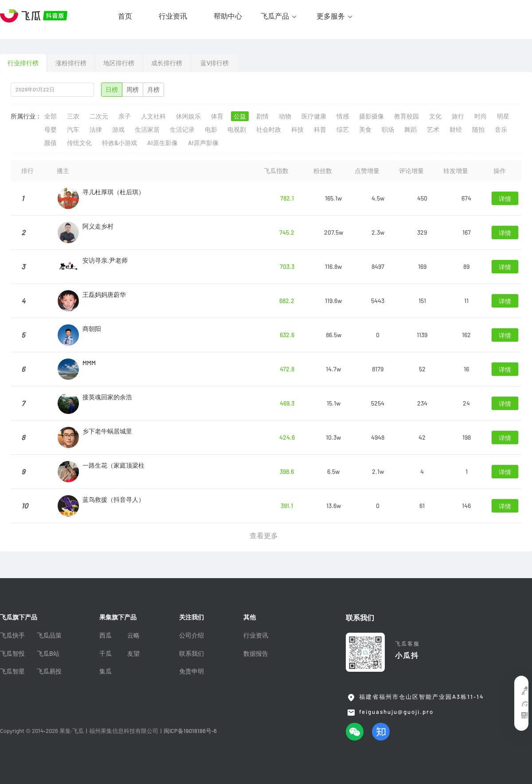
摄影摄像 (372, 116)
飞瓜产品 (275, 16)
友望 (133, 654)
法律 (96, 130)
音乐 (501, 130)
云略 (133, 635)
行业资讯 (173, 16)
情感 (343, 116)
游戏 (118, 130)
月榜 (153, 90)
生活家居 (147, 130)
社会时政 (269, 130)
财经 (456, 130)
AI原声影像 (203, 143)
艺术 (433, 130)
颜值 (51, 143)
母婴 (51, 130)
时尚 (481, 116)
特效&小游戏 (119, 143)
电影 (211, 130)
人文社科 (153, 116)
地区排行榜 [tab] (119, 63)
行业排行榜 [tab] (23, 63)
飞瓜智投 (12, 654)
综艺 (343, 130)
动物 (285, 116)
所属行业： (26, 116)
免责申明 (192, 671)
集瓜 (106, 671)
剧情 (262, 116)
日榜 (112, 90)
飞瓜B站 (48, 654)
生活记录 (182, 130)
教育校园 (407, 116)
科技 (297, 130)
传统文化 (79, 143)
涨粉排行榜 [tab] (71, 63)
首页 (125, 16)
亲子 (125, 116)
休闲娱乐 (188, 116)
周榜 (133, 90)
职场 (388, 130)
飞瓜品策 (49, 635)
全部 (51, 116)
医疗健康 (314, 116)
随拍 (478, 130)
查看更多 (264, 536)
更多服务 (331, 16)
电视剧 (237, 130)
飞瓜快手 (12, 635)
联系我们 (192, 654)
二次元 (99, 116)
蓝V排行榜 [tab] (215, 63)
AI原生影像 (162, 143)
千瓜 (106, 654)
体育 (217, 116)
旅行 (458, 116)
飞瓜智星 (12, 671)
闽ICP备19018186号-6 (190, 731)
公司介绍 (192, 635)
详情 (505, 199)
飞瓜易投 (49, 671)
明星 (503, 116)
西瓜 (106, 635)
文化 (435, 116)
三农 (73, 116)
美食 (365, 130)
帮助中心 (228, 16)
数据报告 (256, 654)
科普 (320, 130)
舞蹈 (411, 130)
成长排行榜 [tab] (167, 63)
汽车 (73, 130)
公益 (240, 116)
